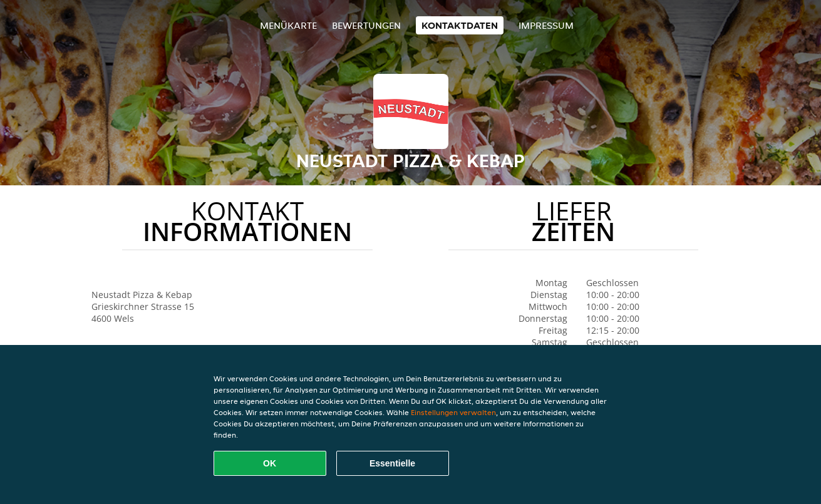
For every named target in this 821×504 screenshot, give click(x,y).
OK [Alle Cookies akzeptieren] (270, 463)
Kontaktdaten (460, 25)
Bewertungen (366, 25)
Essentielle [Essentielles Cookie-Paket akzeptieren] (392, 463)
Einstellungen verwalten (453, 412)
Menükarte (288, 25)
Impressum (546, 25)
